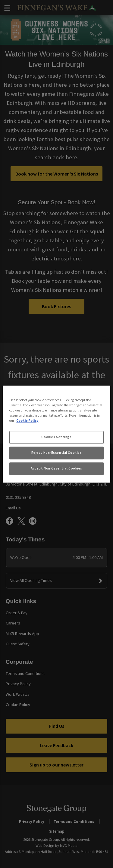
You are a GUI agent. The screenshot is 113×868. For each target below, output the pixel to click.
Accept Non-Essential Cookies (56, 468)
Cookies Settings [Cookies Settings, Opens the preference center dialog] (56, 437)
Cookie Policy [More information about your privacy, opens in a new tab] (27, 421)
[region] (56, 434)
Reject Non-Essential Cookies (57, 453)
